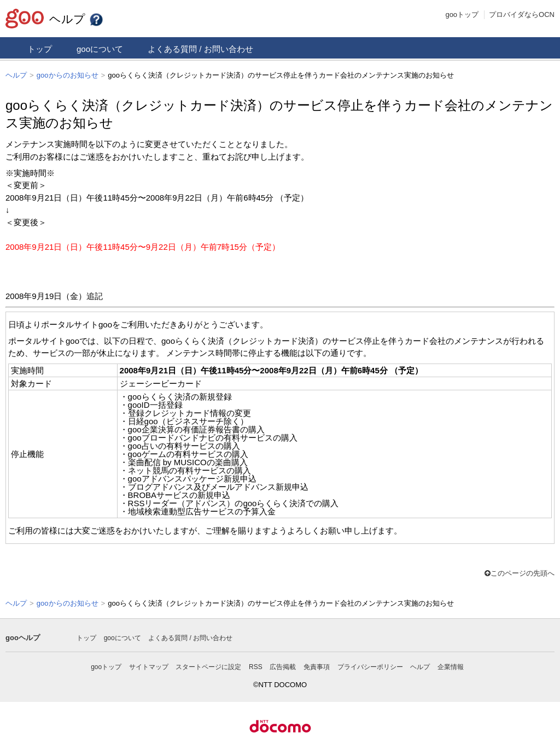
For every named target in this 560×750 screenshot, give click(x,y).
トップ (40, 49)
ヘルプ (77, 19)
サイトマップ (149, 666)
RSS (256, 666)
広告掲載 (283, 666)
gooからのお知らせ (68, 75)
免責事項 (317, 666)
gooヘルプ (23, 637)
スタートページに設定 (208, 666)
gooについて (100, 49)
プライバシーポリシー (370, 666)
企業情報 (451, 666)
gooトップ (462, 14)
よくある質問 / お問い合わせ (200, 49)
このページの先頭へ (520, 573)
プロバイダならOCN (522, 14)
